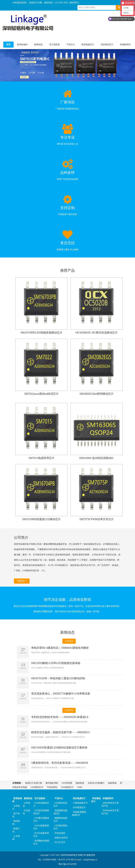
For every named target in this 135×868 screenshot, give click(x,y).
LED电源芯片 (67, 787)
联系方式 (16, 830)
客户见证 (16, 815)
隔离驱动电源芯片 (60, 820)
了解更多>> (22, 581)
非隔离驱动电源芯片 (60, 812)
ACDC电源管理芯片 (41, 827)
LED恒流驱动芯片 (41, 804)
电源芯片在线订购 (34, 783)
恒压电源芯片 (88, 45)
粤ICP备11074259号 (67, 864)
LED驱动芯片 (37, 787)
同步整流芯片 (107, 45)
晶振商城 (112, 783)
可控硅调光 (52, 787)
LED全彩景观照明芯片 (41, 812)
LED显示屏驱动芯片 (41, 820)
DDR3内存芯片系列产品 (110, 804)
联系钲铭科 (22, 45)
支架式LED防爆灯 (96, 783)
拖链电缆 (80, 783)
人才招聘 (16, 838)
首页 (8, 45)
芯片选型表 (55, 45)
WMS (80, 787)
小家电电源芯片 (80, 803)
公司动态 (69, 641)
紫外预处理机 (52, 783)
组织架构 (16, 823)
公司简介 (16, 807)
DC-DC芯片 (60, 842)
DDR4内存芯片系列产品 (110, 812)
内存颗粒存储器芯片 (41, 842)
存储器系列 (125, 45)
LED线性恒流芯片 (60, 804)
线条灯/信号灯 (61, 838)
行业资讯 (69, 710)
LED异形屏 (67, 783)
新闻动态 (39, 45)
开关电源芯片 (79, 807)
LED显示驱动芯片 (60, 827)
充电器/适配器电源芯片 (79, 814)
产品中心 (71, 45)
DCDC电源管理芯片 (41, 835)
